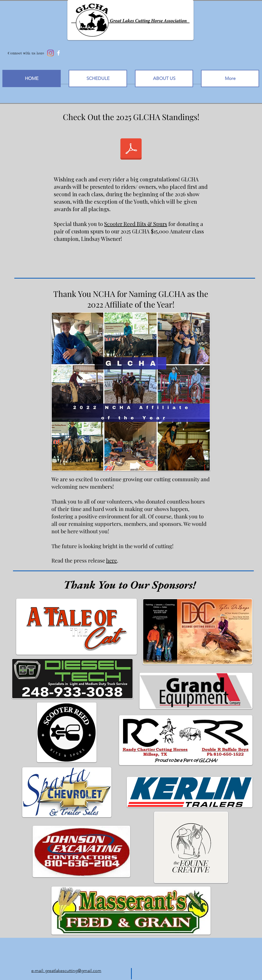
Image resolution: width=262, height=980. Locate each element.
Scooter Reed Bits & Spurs (136, 224)
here (112, 560)
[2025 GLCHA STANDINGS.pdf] (131, 150)
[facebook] (58, 53)
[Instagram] (51, 53)
